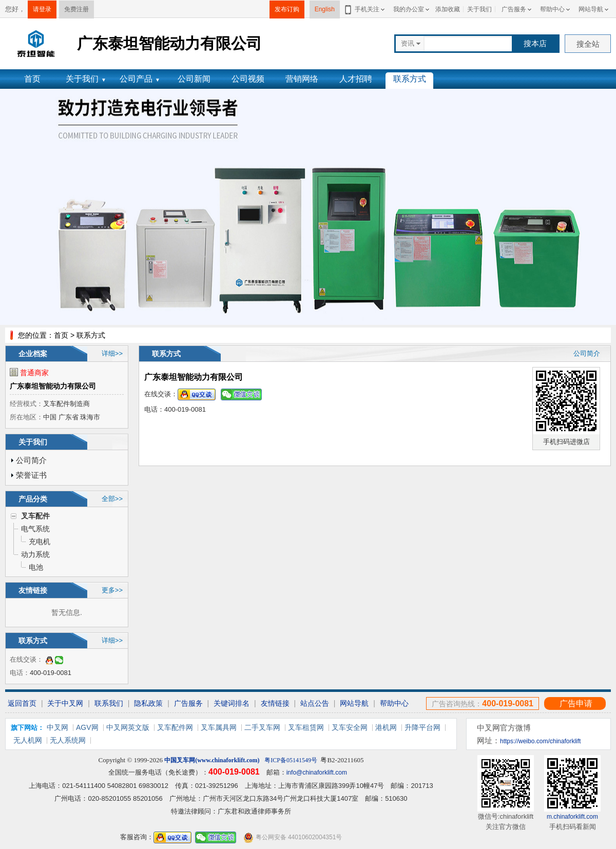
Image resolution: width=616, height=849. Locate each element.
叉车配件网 (175, 727)
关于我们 (479, 9)
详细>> (112, 353)
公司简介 (31, 460)
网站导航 (591, 9)
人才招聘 (356, 79)
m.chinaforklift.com (572, 817)
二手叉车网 (262, 727)
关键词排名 (232, 703)
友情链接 (275, 703)
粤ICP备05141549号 (291, 760)
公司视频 (248, 79)
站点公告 (315, 703)
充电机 (40, 542)
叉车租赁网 (306, 727)
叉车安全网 (350, 727)
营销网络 (302, 79)
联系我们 (109, 703)
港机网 (386, 727)
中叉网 (57, 727)
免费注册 (76, 9)
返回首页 (22, 703)
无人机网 (28, 740)
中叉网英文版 (128, 727)
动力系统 (35, 554)
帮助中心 (552, 9)
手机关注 (365, 9)
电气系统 (35, 529)
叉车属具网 (219, 727)
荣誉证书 (31, 475)
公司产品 (140, 79)
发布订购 (287, 9)
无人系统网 (68, 740)
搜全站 (588, 44)
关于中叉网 (65, 703)
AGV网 (87, 727)
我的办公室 (409, 9)
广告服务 (514, 9)
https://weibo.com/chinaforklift (540, 741)
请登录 (42, 9)
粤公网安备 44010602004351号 (293, 837)
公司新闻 (194, 79)
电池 (36, 567)
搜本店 (535, 43)
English (325, 9)
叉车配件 (35, 516)
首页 (32, 79)
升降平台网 (422, 727)
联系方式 (410, 79)
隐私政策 (148, 703)
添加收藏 (448, 9)
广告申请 (576, 703)
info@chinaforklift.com (317, 773)
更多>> (112, 590)
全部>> (112, 499)
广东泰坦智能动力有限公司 (53, 386)
